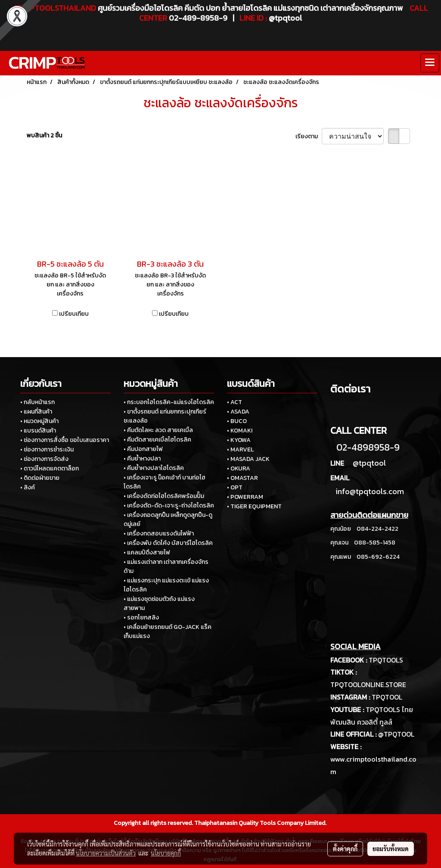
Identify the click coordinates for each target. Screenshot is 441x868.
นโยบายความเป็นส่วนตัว (106, 853)
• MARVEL (240, 450)
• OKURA (239, 468)
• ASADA (238, 412)
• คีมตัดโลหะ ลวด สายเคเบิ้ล (158, 430)
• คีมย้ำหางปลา (142, 459)
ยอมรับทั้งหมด (391, 849)
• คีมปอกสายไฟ (143, 449)
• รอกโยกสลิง (141, 618)
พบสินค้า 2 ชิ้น (44, 135)
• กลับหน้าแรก (37, 402)
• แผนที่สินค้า (36, 412)
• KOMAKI (240, 431)
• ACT (234, 402)
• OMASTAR (242, 478)
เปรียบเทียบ (74, 314)
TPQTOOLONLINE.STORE (368, 684)
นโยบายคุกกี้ (166, 853)
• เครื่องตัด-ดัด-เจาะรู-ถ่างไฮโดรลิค (169, 506)
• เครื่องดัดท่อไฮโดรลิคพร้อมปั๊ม (164, 496)
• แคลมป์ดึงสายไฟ (147, 552)
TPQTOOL (387, 697)
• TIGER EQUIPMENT (254, 506)
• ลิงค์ (28, 487)
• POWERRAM (245, 497)
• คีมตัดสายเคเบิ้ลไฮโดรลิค (157, 440)
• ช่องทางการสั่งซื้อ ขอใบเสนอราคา (65, 440)
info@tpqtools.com (370, 491)
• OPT (235, 487)
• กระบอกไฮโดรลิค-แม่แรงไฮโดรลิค (169, 402)
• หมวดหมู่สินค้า (39, 421)
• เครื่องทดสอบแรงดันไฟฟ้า (159, 534)
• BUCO (237, 421)
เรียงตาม (309, 136)
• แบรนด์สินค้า (38, 431)
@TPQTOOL (396, 734)
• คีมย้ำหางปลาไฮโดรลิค (154, 468)
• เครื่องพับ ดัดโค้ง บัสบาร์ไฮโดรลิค (168, 543)
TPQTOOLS (386, 660)
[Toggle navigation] (430, 63)
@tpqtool (369, 463)
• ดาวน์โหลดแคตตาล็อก (50, 468)
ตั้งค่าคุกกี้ (345, 849)
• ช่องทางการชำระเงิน (47, 450)
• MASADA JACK (248, 459)
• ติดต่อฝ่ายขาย (40, 478)
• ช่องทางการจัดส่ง (44, 459)
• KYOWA (239, 440)
